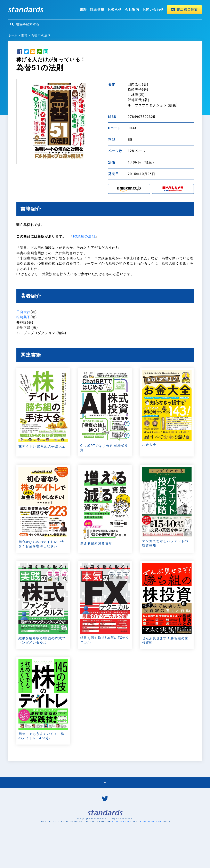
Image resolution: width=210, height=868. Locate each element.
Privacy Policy (122, 854)
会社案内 (132, 10)
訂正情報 (97, 10)
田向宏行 (23, 312)
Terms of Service (150, 854)
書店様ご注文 (184, 10)
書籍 (83, 10)
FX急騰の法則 (84, 236)
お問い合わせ (153, 10)
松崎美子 (23, 317)
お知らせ (115, 10)
